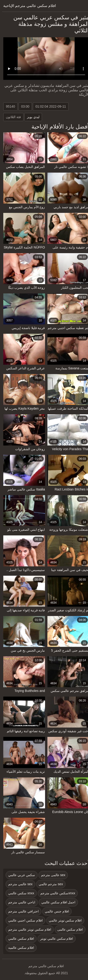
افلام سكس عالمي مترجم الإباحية (27, 6)
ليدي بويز (31, 117)
